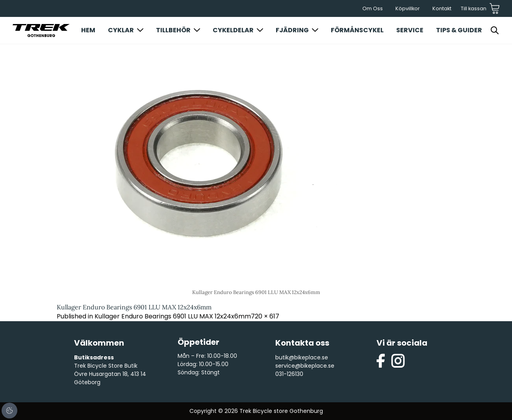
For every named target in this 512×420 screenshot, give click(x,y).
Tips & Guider (459, 30)
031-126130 (289, 374)
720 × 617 (265, 316)
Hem (88, 30)
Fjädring (292, 30)
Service (410, 30)
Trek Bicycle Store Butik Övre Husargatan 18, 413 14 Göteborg (110, 374)
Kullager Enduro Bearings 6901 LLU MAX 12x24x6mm (173, 316)
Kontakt (442, 8)
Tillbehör (173, 30)
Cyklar (121, 30)
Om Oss (373, 8)
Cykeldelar (233, 30)
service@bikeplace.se (305, 366)
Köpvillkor (408, 8)
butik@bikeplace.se (302, 357)
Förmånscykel (357, 30)
